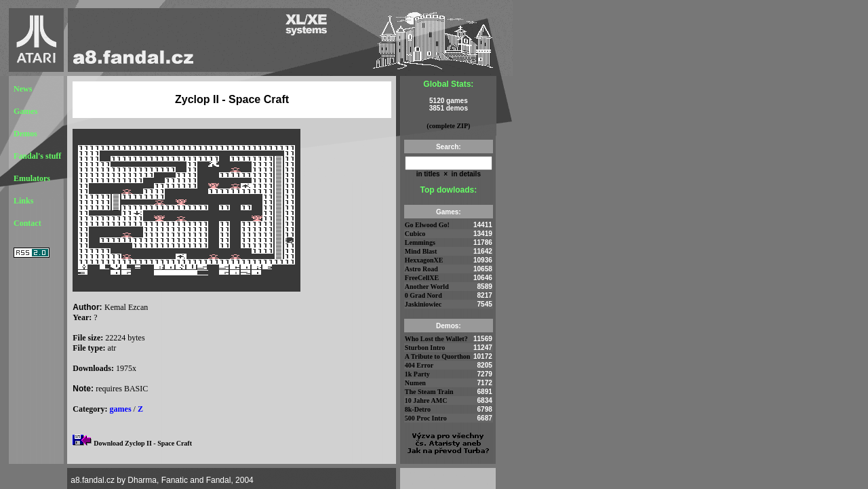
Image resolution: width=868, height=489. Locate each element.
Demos (25, 134)
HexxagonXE (424, 260)
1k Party (417, 374)
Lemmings (420, 242)
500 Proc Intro (426, 418)
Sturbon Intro (425, 348)
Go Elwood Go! (427, 225)
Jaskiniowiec (423, 304)
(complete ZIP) (448, 126)
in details (465, 174)
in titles (428, 174)
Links (23, 201)
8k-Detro (418, 409)
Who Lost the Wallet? (436, 339)
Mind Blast (421, 251)
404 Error (419, 365)
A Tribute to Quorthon (438, 356)
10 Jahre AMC (426, 400)
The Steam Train (429, 392)
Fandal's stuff (37, 156)
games (121, 409)
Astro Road (421, 269)
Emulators (32, 178)
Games (25, 111)
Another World (427, 287)
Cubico (415, 234)
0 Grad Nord (423, 295)
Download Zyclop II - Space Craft (143, 443)
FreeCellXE (422, 278)
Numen (415, 383)
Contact (27, 223)
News (23, 89)
